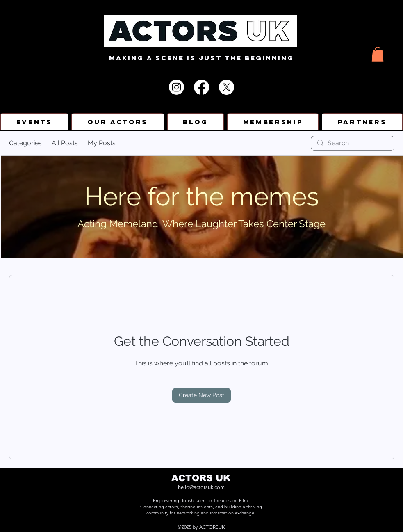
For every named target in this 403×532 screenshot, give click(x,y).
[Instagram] (176, 87)
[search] (353, 143)
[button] (378, 54)
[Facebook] (201, 87)
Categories (25, 143)
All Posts (65, 143)
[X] (227, 87)
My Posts (102, 143)
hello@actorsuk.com (201, 487)
